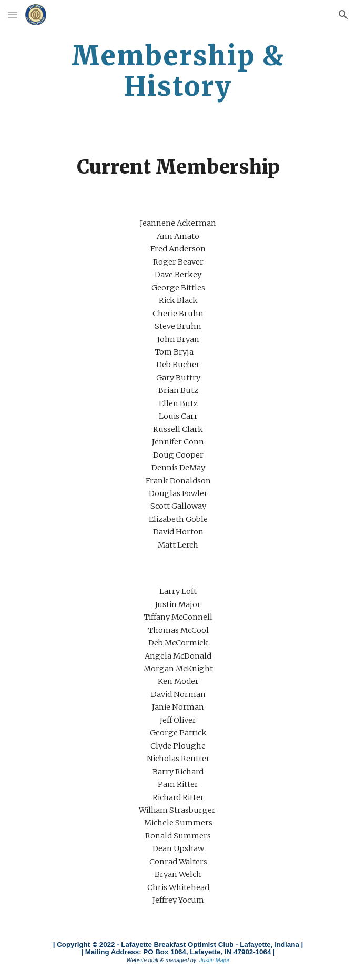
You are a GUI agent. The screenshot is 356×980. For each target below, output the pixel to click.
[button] (13, 14)
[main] (178, 71)
